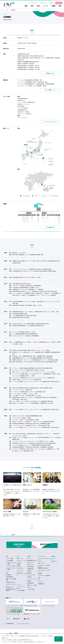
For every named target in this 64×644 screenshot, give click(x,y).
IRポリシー (30, 587)
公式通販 (58, 3)
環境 (39, 578)
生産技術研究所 (9, 577)
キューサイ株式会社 (23, 108)
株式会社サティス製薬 (23, 112)
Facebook (18, 619)
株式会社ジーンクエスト (24, 104)
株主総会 (29, 581)
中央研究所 (8, 575)
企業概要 (19, 564)
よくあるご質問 (31, 589)
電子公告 (29, 571)
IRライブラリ (30, 565)
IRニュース (30, 559)
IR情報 (53, 6)
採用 (60, 6)
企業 (38, 6)
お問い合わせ (54, 561)
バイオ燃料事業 (9, 561)
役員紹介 (19, 566)
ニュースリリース (21, 586)
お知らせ (19, 588)
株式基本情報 (30, 567)
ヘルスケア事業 (9, 559)
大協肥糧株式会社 (22, 110)
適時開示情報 (30, 569)
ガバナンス (41, 582)
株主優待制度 (30, 583)
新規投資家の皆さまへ (32, 561)
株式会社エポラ (22, 100)
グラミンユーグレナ (23, 118)
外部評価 (29, 577)
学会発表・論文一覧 (10, 582)
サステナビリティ (44, 3)
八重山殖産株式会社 (23, 98)
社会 (39, 580)
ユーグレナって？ (33, 3)
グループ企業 (20, 568)
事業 (26, 6)
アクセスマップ (20, 570)
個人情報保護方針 (10, 624)
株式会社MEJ (21, 106)
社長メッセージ (20, 559)
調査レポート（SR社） (32, 585)
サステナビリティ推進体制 (44, 576)
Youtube (28, 619)
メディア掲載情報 (21, 590)
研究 (32, 6)
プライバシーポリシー (30, 642)
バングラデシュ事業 (10, 566)
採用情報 (53, 556)
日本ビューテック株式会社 (24, 114)
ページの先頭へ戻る (32, 529)
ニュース (45, 6)
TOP (2, 10)
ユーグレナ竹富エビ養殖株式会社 (26, 102)
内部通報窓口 (41, 584)
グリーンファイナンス (32, 579)
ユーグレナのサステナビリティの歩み (22, 574)
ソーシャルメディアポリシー (23, 624)
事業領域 (29, 573)
